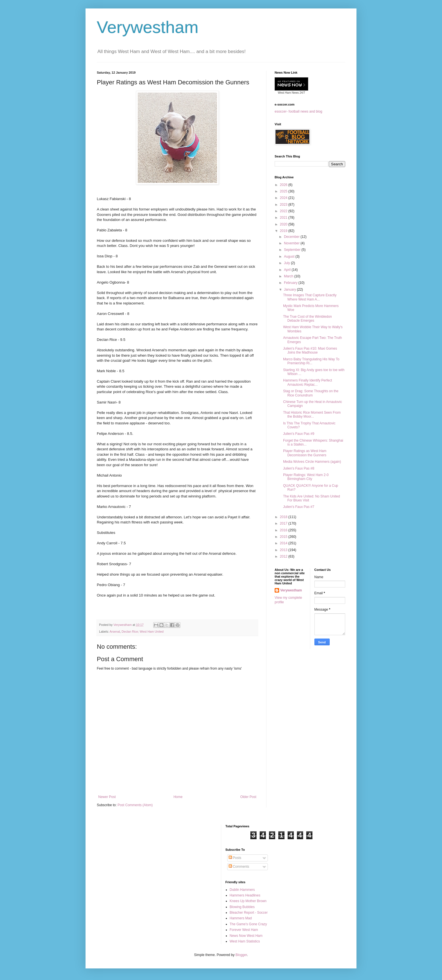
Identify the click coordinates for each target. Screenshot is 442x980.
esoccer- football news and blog (298, 111)
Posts (235, 858)
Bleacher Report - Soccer (249, 913)
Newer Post (107, 797)
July (287, 263)
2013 (284, 550)
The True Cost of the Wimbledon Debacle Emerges (308, 319)
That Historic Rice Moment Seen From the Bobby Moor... (312, 415)
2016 (284, 530)
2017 (284, 523)
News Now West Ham (246, 936)
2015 (284, 537)
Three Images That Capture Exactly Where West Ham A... (310, 297)
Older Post (248, 797)
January (290, 290)
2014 (284, 543)
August (290, 256)
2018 (284, 517)
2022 (284, 211)
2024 (284, 198)
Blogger (241, 955)
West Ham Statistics (245, 941)
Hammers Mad (241, 918)
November (292, 243)
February (291, 283)
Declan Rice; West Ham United (143, 632)
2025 (284, 191)
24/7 (302, 93)
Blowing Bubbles (242, 907)
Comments (239, 867)
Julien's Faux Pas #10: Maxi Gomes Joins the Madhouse (310, 350)
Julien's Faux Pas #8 (299, 468)
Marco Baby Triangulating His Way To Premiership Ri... (311, 361)
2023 (284, 205)
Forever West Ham (244, 930)
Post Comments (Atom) (135, 805)
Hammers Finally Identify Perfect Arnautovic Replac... (308, 382)
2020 (284, 224)
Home (178, 797)
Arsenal (115, 632)
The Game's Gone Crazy (248, 924)
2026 (284, 185)
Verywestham (148, 27)
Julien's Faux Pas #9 (299, 434)
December (292, 237)
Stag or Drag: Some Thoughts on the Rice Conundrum (311, 393)
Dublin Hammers (242, 890)
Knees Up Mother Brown (248, 901)
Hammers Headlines (245, 895)
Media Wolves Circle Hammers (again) (312, 462)
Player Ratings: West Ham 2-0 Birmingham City (306, 477)
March (289, 276)
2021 (284, 218)
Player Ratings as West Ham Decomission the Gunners (305, 453)
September (293, 250)
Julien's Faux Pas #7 (299, 507)
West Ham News (288, 93)
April (288, 270)
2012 (284, 556)
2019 (284, 231)
